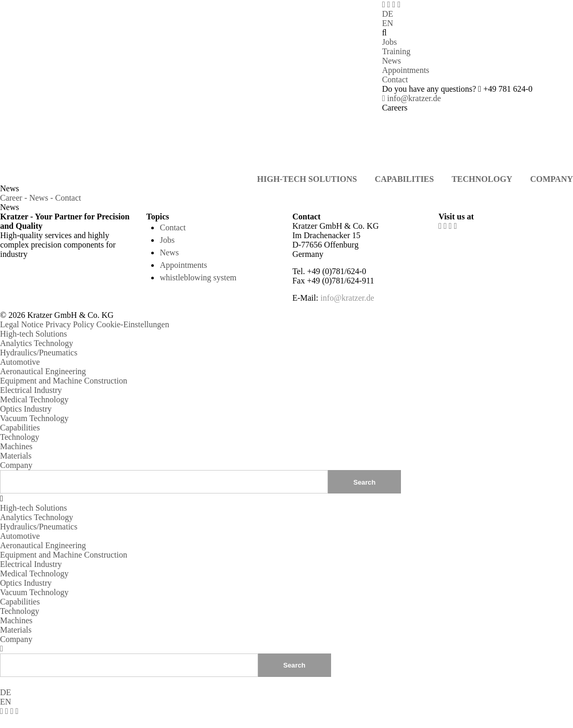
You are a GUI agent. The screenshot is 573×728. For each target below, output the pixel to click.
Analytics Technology (36, 343)
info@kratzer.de (412, 98)
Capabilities (20, 428)
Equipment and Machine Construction (64, 381)
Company (16, 465)
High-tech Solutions (33, 334)
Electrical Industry (31, 390)
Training (397, 51)
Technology (20, 437)
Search (294, 665)
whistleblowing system (198, 277)
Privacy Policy (70, 324)
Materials (16, 456)
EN (388, 23)
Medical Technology (34, 399)
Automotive (20, 362)
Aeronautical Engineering (43, 371)
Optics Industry (26, 409)
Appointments (406, 70)
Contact (395, 79)
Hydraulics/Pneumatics (39, 353)
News (392, 61)
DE (388, 14)
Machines (16, 446)
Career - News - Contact (41, 198)
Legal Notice (22, 324)
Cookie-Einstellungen (133, 324)
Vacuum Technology (34, 418)
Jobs (389, 42)
